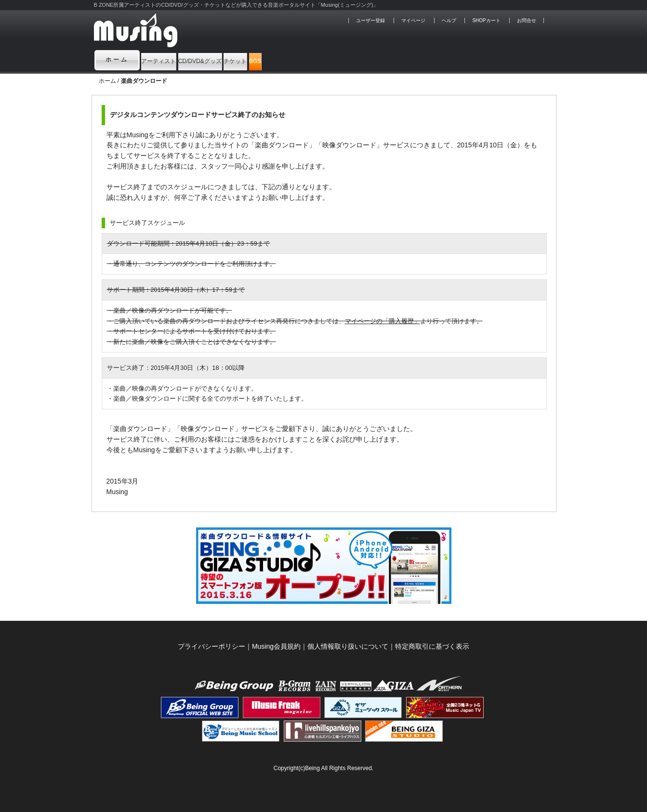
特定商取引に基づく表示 (432, 646)
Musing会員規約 (276, 646)
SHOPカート (486, 20)
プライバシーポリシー (211, 646)
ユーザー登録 (370, 20)
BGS (371, 60)
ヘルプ (449, 20)
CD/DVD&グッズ (253, 60)
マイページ (413, 20)
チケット (323, 60)
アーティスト (175, 60)
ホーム (117, 60)
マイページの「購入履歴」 (383, 321)
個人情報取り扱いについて (348, 646)
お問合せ (527, 20)
